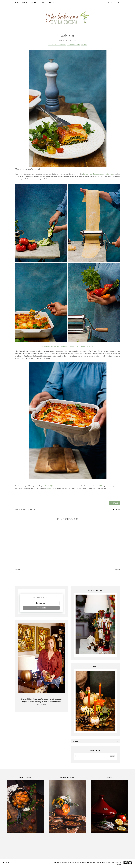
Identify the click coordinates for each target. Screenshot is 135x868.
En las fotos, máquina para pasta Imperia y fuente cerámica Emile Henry (67, 346)
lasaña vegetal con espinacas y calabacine (98, 174)
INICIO (17, 2)
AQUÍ (100, 486)
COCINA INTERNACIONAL (57, 44)
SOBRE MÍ (25, 2)
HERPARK (119, 865)
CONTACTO (51, 2)
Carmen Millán (72, 862)
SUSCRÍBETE (41, 608)
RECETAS (33, 2)
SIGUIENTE (18, 570)
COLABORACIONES (74, 44)
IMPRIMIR (114, 503)
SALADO (84, 44)
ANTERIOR (117, 570)
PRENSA (42, 2)
